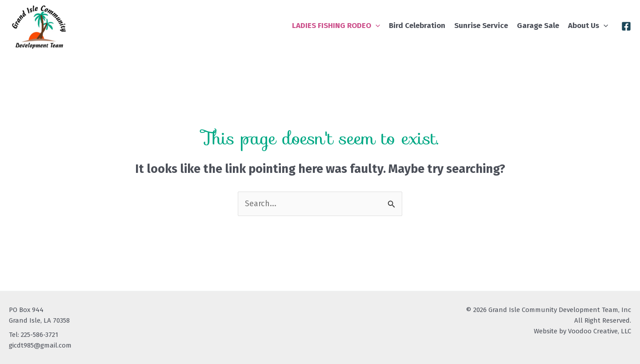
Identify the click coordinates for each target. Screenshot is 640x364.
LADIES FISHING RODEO (336, 26)
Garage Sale (538, 26)
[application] (376, 26)
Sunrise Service (481, 26)
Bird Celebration (417, 26)
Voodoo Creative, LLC (600, 331)
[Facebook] (626, 26)
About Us (588, 26)
